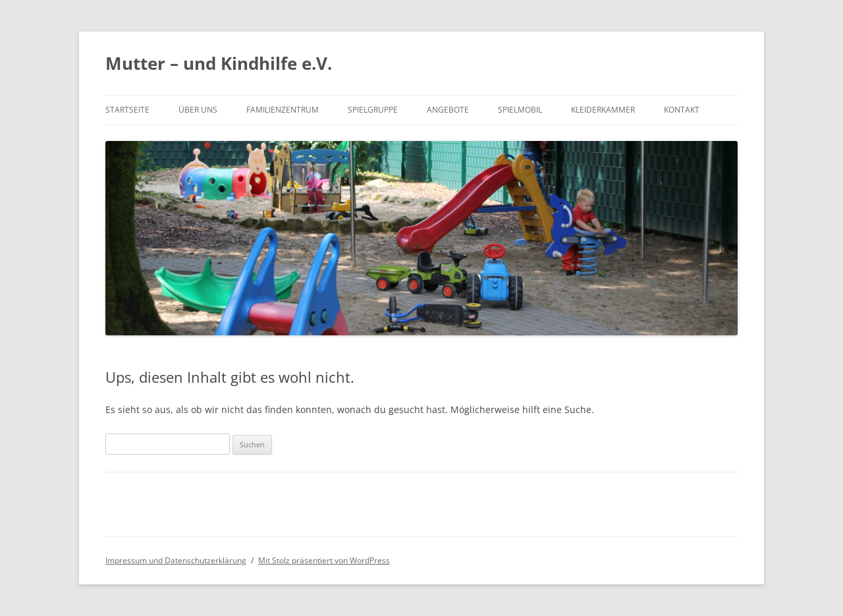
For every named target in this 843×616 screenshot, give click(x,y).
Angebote (448, 110)
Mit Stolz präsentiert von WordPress (324, 560)
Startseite (127, 110)
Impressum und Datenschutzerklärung (176, 560)
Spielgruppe (373, 110)
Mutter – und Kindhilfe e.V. (219, 63)
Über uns (198, 110)
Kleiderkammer (603, 110)
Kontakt (682, 110)
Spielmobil (520, 110)
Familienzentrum (283, 110)
